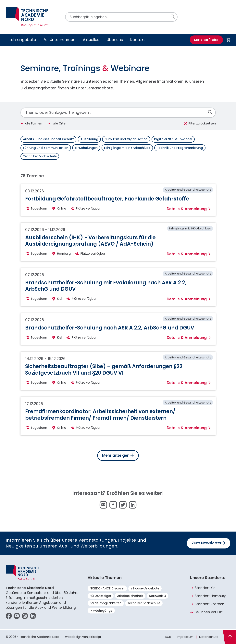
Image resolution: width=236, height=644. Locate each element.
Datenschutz (209, 637)
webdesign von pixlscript (83, 637)
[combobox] (118, 113)
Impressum (185, 637)
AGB (168, 637)
